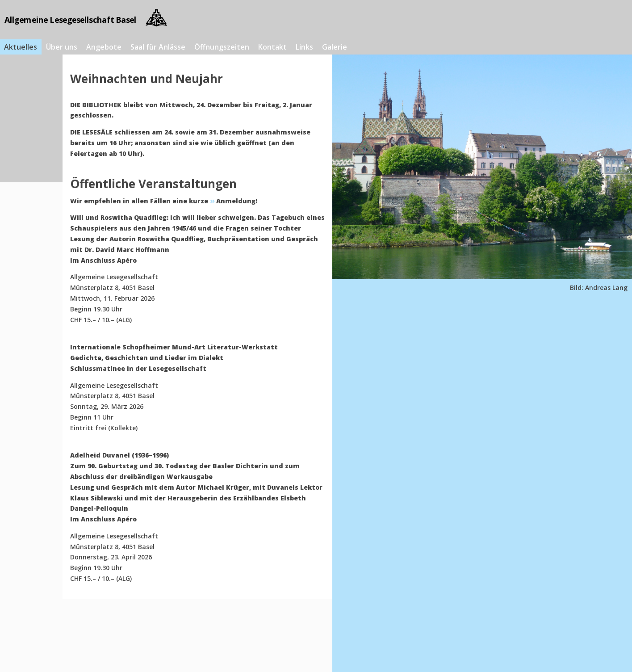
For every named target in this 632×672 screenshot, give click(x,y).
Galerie (335, 47)
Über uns (62, 47)
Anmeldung (236, 201)
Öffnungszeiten (222, 47)
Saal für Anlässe (158, 47)
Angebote (104, 47)
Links (304, 47)
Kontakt (272, 47)
